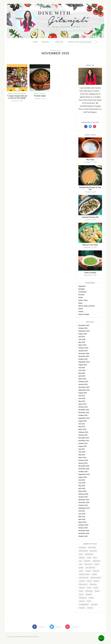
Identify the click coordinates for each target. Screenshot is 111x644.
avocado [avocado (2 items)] (93, 551)
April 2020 (82, 488)
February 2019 (83, 525)
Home (35, 42)
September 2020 (84, 474)
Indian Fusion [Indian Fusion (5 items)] (96, 578)
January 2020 (83, 497)
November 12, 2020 (17, 101)
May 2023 (82, 401)
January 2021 (83, 463)
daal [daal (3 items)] (95, 558)
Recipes (45, 42)
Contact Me (73, 42)
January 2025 (83, 351)
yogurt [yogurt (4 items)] (90, 608)
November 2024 (84, 356)
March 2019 (82, 522)
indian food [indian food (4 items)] (84, 578)
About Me (59, 42)
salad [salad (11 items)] (97, 591)
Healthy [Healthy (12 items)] (96, 571)
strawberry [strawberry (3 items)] (84, 605)
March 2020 (82, 491)
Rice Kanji (90, 160)
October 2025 (83, 328)
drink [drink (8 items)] (81, 568)
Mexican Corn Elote (90, 245)
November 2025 (84, 325)
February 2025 (83, 348)
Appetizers (82, 286)
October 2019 (83, 505)
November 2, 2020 (40, 99)
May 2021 (82, 455)
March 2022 (82, 429)
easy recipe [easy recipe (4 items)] (90, 568)
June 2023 (82, 398)
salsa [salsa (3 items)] (81, 594)
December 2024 (84, 353)
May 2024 (82, 373)
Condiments (82, 292)
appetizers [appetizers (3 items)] (83, 551)
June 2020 (82, 483)
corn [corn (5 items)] (89, 558)
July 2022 (82, 424)
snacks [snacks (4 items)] (82, 601)
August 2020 (83, 477)
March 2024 (82, 379)
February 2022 (83, 432)
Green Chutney (90, 273)
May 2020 (82, 486)
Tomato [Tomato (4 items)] (82, 608)
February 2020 (83, 494)
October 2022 (83, 415)
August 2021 (83, 446)
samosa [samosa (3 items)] (89, 594)
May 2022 (82, 427)
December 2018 (84, 531)
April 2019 (82, 519)
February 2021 (83, 460)
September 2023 (84, 390)
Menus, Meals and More (17, 94)
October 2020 (83, 472)
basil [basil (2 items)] (81, 554)
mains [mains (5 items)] (89, 581)
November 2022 (84, 413)
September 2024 (84, 362)
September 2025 (84, 331)
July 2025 (82, 337)
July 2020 (82, 480)
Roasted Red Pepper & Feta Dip (90, 188)
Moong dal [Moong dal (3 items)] (83, 584)
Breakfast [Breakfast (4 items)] (89, 554)
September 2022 (84, 418)
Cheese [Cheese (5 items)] (82, 558)
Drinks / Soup (83, 300)
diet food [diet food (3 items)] (88, 564)
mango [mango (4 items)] (96, 581)
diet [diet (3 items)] (81, 564)
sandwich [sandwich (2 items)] (83, 598)
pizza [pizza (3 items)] (81, 591)
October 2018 (83, 536)
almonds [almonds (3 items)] (82, 548)
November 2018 (84, 533)
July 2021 (82, 449)
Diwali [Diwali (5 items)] (97, 564)
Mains (80, 303)
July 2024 (82, 368)
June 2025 (82, 339)
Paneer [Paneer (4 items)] (82, 588)
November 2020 (84, 469)
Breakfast (82, 289)
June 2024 (82, 370)
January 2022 (83, 435)
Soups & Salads (40, 94)
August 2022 (83, 421)
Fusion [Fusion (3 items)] (88, 571)
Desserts (81, 295)
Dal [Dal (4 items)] (80, 561)
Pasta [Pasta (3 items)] (96, 588)
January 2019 (83, 528)
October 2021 (83, 443)
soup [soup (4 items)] (89, 601)
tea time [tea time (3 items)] (94, 605)
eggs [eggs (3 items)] (81, 571)
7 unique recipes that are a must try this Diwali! (17, 97)
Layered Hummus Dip (90, 217)
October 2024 (83, 359)
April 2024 (82, 376)
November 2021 (84, 441)
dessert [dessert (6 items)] (87, 561)
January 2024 (83, 384)
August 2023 (83, 393)
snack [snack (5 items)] (91, 598)
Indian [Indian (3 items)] (94, 574)
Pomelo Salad (40, 96)
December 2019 (84, 500)
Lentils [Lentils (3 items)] (82, 581)
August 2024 (83, 365)
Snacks (81, 312)
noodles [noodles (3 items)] (93, 584)
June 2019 (82, 514)
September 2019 (84, 508)
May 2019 (82, 517)
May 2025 (82, 342)
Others (81, 309)
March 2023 (82, 404)
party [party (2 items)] (89, 588)
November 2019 (84, 502)
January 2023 (83, 407)
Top (101, 638)
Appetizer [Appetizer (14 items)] (92, 548)
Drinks (81, 297)
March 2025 (82, 345)
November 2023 (84, 387)
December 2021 (84, 438)
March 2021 (82, 457)
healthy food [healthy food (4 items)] (84, 574)
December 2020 (84, 466)
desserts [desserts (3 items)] (97, 561)
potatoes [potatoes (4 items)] (89, 591)
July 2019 (82, 511)
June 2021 (82, 452)
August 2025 (83, 334)
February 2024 (83, 382)
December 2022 (84, 410)
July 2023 (82, 396)
